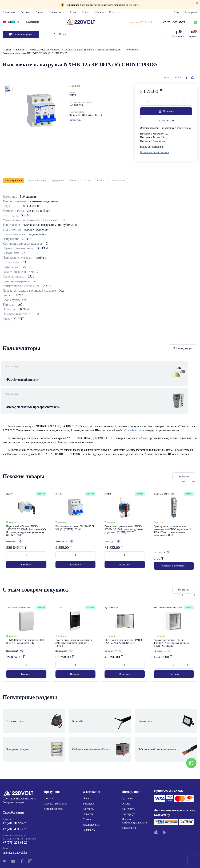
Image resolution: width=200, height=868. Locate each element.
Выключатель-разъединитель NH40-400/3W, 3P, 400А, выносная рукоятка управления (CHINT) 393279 (124, 520)
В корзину (26, 557)
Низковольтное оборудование (45, 50)
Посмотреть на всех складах (155, 153)
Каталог (21, 50)
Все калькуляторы (183, 351)
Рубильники (132, 50)
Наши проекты (56, 12)
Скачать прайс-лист (55, 781)
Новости (99, 12)
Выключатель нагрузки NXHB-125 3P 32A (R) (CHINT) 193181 (75, 519)
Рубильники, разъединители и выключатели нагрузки (93, 50)
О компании (9, 12)
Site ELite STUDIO (121, 860)
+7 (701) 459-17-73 (15, 808)
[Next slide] (194, 467)
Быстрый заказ (166, 122)
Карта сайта (129, 805)
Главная (7, 50)
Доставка (25, 12)
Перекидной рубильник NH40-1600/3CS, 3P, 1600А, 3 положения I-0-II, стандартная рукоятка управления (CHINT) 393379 (26, 522)
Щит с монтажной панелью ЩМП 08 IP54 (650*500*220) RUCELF (124, 631)
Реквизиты (89, 807)
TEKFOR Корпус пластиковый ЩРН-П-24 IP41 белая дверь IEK (26, 631)
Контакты (114, 12)
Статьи (86, 12)
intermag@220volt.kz (15, 832)
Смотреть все (76, 120)
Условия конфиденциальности (134, 798)
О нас (86, 776)
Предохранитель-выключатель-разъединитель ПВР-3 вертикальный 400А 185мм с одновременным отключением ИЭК (173, 522)
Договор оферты (54, 786)
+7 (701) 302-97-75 (15, 802)
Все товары (162, 467)
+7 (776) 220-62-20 (15, 822)
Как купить (128, 786)
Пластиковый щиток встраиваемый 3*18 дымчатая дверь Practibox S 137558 (74, 633)
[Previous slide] (183, 467)
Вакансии (88, 781)
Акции (73, 12)
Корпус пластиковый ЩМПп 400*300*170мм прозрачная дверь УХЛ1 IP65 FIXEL (171, 633)
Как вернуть (129, 791)
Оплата (40, 12)
